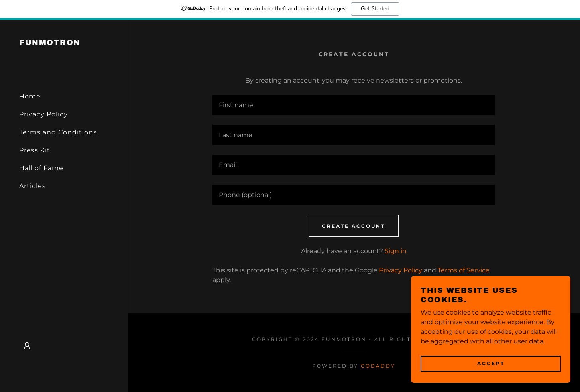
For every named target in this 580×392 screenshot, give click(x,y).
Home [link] (30, 96)
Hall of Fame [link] (41, 168)
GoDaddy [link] (378, 366)
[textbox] (354, 105)
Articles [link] (32, 186)
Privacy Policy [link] (43, 114)
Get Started (375, 9)
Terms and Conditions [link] (58, 132)
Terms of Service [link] (464, 270)
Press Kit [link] (35, 150)
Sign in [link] (396, 251)
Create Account (354, 226)
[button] (27, 346)
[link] (50, 43)
